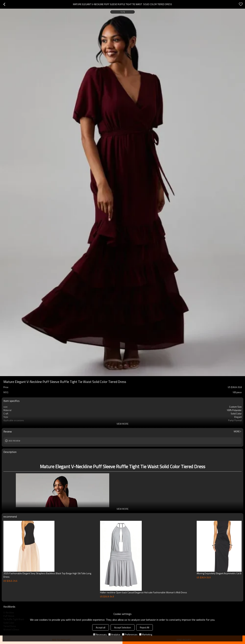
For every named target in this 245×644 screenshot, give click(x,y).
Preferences (130, 634)
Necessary (100, 634)
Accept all (101, 627)
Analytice (114, 634)
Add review (14, 441)
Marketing (146, 634)
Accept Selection (123, 627)
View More (122, 424)
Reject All (145, 627)
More (237, 431)
